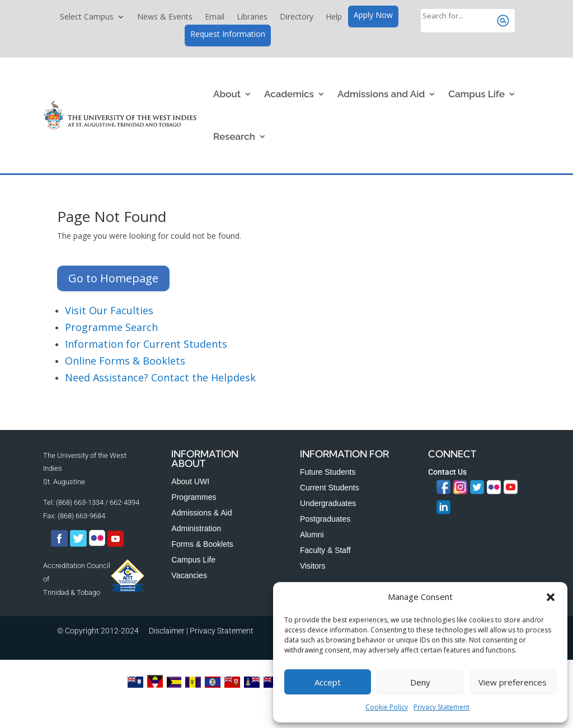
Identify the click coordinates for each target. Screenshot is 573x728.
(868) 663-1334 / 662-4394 (98, 502)
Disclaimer (167, 631)
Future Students (328, 472)
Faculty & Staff (325, 550)
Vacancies (189, 575)
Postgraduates (325, 519)
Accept (328, 682)
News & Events (165, 17)
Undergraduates (328, 503)
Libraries (252, 17)
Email (215, 17)
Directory (297, 17)
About (227, 94)
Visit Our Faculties (109, 310)
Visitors (313, 566)
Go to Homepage (113, 278)
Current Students (330, 488)
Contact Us (447, 472)
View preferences (513, 682)
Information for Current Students (146, 344)
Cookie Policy (387, 707)
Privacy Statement (442, 707)
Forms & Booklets (202, 544)
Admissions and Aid (381, 94)
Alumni (312, 535)
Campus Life (476, 94)
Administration (196, 528)
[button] (551, 597)
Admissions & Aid (201, 513)
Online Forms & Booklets (125, 361)
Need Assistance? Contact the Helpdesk (160, 377)
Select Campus (87, 17)
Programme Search (111, 327)
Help (334, 17)
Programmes (194, 497)
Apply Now (373, 16)
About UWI (190, 481)
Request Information (228, 35)
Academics (289, 94)
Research (234, 136)
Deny (420, 682)
